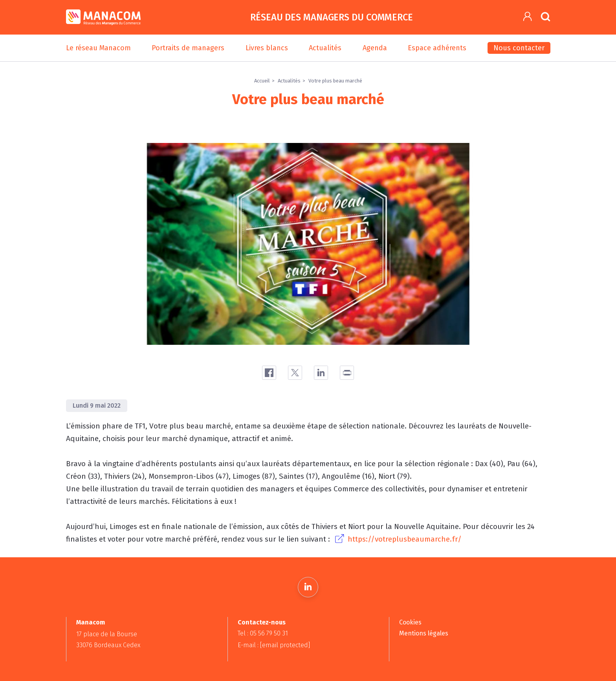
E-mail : (274, 645)
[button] (528, 17)
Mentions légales (424, 633)
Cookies (410, 622)
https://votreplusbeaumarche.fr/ (405, 539)
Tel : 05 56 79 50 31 (263, 633)
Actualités (325, 48)
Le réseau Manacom (98, 48)
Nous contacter (519, 48)
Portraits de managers (188, 48)
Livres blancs (267, 48)
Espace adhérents (437, 48)
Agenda (375, 48)
